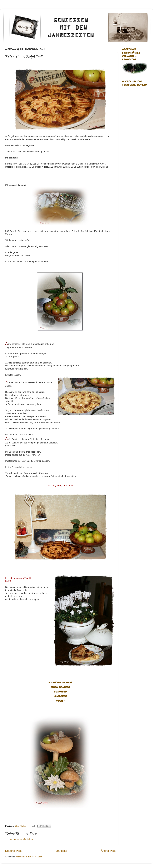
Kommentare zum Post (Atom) (29, 857)
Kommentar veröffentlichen (21, 839)
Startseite (61, 851)
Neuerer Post (13, 851)
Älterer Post (108, 851)
